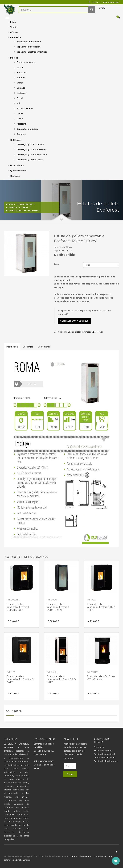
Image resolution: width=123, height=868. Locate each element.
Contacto (15, 176)
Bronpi (20, 83)
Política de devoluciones (106, 761)
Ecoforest (21, 93)
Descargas (28, 347)
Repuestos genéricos (28, 129)
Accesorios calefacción (29, 42)
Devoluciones (17, 166)
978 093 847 (114, 2)
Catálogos (16, 140)
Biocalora (22, 73)
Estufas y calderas (17, 207)
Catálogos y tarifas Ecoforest (32, 149)
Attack (20, 67)
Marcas (14, 58)
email (37, 768)
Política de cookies (103, 750)
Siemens (21, 134)
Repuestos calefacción (29, 47)
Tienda (14, 27)
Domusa (21, 88)
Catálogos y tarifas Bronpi (30, 144)
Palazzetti (22, 124)
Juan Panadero (25, 108)
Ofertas (14, 32)
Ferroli (20, 98)
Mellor (20, 119)
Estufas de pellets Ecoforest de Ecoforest (82, 332)
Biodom (21, 78)
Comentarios (44, 347)
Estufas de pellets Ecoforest (23, 210)
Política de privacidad (104, 754)
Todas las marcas (26, 62)
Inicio (13, 22)
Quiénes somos (18, 171)
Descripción (12, 347)
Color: (57, 264)
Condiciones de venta (105, 758)
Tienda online (24, 204)
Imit (19, 103)
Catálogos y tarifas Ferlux (30, 160)
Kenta (20, 113)
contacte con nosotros (74, 321)
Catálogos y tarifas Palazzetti (32, 155)
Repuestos (16, 37)
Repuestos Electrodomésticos (32, 52)
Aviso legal (99, 747)
